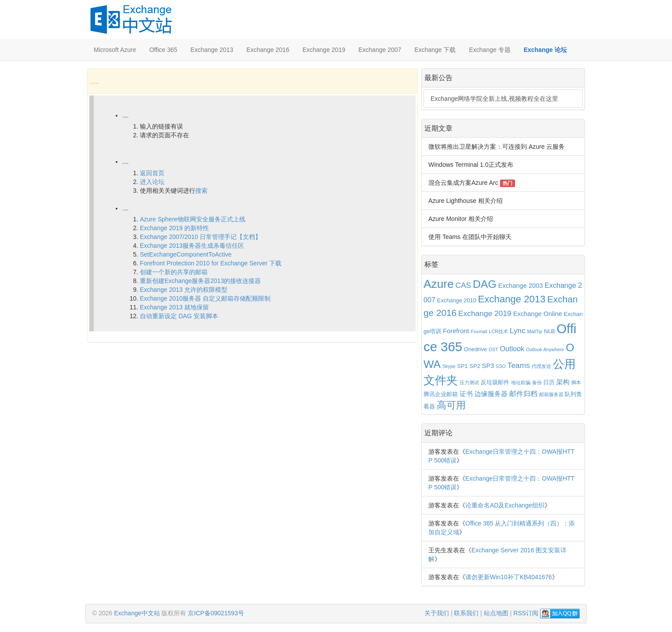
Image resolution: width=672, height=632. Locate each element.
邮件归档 (523, 393)
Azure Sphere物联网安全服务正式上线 (193, 219)
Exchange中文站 (137, 613)
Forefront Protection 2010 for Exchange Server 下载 (211, 263)
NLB (550, 331)
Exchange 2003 (521, 286)
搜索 (201, 191)
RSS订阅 (526, 613)
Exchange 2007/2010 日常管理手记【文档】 (201, 237)
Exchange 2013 (212, 50)
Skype (449, 366)
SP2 (475, 366)
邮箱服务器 (551, 394)
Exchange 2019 (324, 50)
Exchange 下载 (435, 50)
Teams (519, 365)
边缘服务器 (491, 394)
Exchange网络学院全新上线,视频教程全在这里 (494, 99)
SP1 (462, 366)
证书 (466, 394)
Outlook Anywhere (545, 349)
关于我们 (437, 613)
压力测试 (469, 382)
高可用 (451, 405)
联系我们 (466, 613)
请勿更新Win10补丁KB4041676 (509, 577)
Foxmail (479, 331)
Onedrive (475, 349)
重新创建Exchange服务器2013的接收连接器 (200, 281)
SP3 (488, 366)
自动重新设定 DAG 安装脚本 (179, 316)
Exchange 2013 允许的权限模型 (184, 290)
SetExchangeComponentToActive (186, 254)
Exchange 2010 (457, 300)
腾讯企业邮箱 (441, 394)
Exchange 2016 (268, 50)
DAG (485, 284)
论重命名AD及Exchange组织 (505, 505)
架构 (563, 382)
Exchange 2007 (380, 50)
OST (493, 349)
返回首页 (152, 173)
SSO (501, 366)
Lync (518, 331)
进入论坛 (152, 182)
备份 (537, 382)
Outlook (512, 349)
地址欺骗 (521, 382)
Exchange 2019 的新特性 (174, 228)
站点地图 (496, 613)
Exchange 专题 (489, 50)
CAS (463, 285)
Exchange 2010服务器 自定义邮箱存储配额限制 (205, 298)
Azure (439, 284)
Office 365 (163, 50)
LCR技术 (499, 331)
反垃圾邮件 (495, 382)
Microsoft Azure (115, 50)
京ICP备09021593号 (216, 613)
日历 (549, 382)
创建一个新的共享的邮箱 (174, 272)
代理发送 (541, 366)
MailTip (535, 331)
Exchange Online (538, 314)
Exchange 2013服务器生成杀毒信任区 (192, 246)
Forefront (456, 331)
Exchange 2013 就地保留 (174, 307)
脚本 (576, 382)
